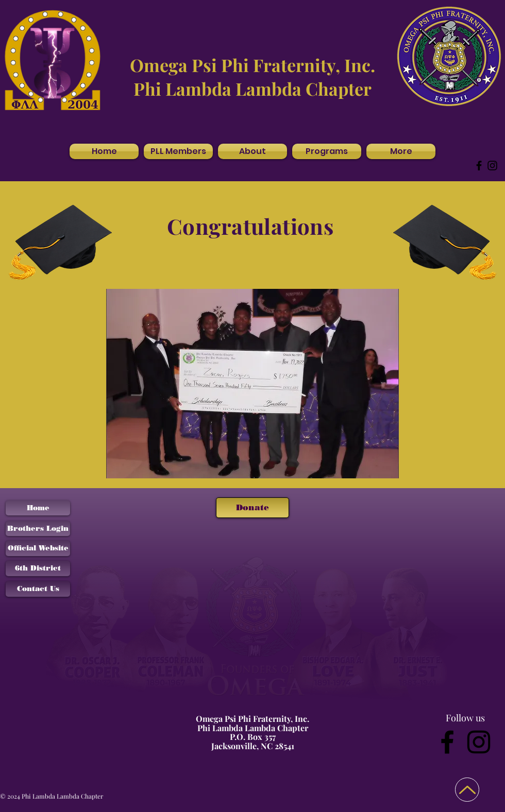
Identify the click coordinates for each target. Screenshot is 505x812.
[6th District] (38, 568)
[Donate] (252, 508)
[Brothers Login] (38, 529)
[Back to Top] (467, 790)
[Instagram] (492, 166)
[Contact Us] (38, 589)
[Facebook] (479, 166)
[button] (252, 151)
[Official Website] (38, 548)
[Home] (38, 508)
